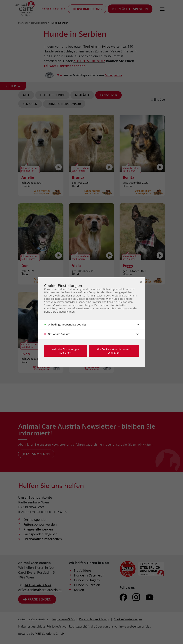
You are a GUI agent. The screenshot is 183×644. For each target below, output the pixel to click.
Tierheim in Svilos (97, 46)
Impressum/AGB (63, 619)
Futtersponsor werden (40, 524)
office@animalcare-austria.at (40, 590)
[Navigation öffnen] (162, 9)
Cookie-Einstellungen (128, 619)
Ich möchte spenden (130, 9)
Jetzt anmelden (36, 454)
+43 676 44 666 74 (38, 585)
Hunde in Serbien (59, 23)
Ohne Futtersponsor (64, 104)
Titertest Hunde (52, 95)
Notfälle (82, 95)
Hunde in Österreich (89, 575)
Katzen (79, 590)
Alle (26, 95)
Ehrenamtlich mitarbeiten (43, 539)
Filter (11, 86)
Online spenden (35, 520)
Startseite (23, 23)
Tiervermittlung (87, 9)
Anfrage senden (37, 599)
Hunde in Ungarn (87, 580)
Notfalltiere (82, 570)
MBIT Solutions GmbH (50, 634)
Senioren (30, 104)
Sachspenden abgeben (40, 534)
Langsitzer (108, 95)
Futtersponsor (113, 75)
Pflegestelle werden (38, 529)
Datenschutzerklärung (94, 619)
